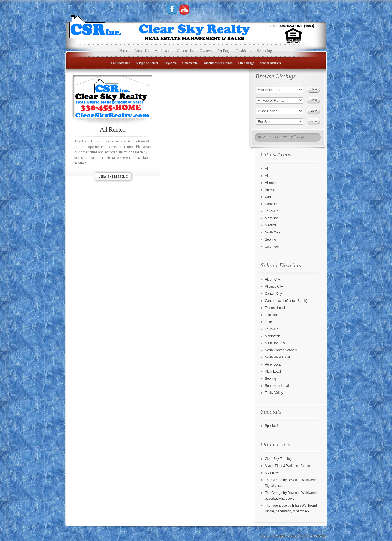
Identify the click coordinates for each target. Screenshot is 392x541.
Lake (268, 322)
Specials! (272, 426)
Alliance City (274, 287)
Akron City (272, 279)
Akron (269, 176)
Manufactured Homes (218, 63)
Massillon (272, 218)
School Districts (270, 63)
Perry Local (273, 364)
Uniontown (273, 247)
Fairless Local (275, 308)
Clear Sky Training (278, 459)
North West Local (277, 357)
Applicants (163, 51)
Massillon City (275, 343)
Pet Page (224, 51)
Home (124, 51)
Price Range (246, 63)
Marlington (272, 336)
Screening (264, 51)
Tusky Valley (274, 393)
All (267, 169)
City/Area (170, 63)
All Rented (113, 129)
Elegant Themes (286, 536)
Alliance (271, 183)
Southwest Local (277, 386)
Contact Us (186, 51)
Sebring (270, 239)
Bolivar (270, 190)
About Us (142, 51)
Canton (270, 197)
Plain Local (273, 372)
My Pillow (272, 473)
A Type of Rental (147, 63)
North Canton (275, 232)
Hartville (271, 204)
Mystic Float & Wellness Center (288, 466)
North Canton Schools (281, 350)
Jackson (271, 315)
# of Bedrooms (120, 63)
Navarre (271, 225)
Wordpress (319, 536)
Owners (206, 51)
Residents (244, 51)
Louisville (272, 211)
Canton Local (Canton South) (286, 301)
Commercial (190, 63)
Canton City (273, 294)
